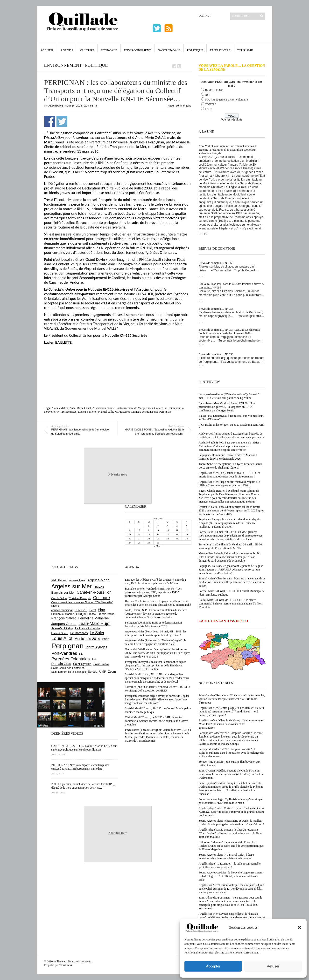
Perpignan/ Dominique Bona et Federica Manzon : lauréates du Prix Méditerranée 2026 (228, 457)
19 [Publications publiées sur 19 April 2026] (186, 534)
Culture (87, 50)
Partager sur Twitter (62, 121)
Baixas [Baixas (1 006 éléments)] (99, 587)
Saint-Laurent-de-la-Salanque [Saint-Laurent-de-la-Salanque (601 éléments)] (69, 672)
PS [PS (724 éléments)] (81, 654)
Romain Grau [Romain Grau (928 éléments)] (61, 664)
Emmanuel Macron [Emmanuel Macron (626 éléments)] (63, 614)
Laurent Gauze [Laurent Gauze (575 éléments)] (60, 633)
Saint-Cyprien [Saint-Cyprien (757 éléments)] (82, 664)
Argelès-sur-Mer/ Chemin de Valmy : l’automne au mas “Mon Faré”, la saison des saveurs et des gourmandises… (231, 724)
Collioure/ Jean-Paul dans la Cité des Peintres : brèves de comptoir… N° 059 (232, 286)
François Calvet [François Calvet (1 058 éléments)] (64, 618)
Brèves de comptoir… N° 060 (216, 263)
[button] (299, 927)
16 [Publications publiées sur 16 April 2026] (158, 534)
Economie (109, 50)
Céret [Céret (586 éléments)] (92, 610)
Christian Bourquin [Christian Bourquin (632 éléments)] (80, 598)
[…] (201, 233)
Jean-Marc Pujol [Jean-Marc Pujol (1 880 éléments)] (94, 623)
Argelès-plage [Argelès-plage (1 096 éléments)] (98, 580)
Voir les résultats (232, 120)
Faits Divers (220, 50)
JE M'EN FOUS (214, 90)
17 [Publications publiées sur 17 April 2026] (168, 534)
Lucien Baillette (87, 412)
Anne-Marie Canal (80, 408)
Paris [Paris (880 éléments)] (105, 639)
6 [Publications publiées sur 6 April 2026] (130, 530)
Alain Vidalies (60, 408)
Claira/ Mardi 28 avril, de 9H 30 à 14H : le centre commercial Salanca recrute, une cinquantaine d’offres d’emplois (230, 604)
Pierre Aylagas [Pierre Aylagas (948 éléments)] (97, 647)
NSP (208, 95)
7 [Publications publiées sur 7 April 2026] (139, 530)
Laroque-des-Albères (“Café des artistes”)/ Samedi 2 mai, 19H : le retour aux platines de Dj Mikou (229, 396)
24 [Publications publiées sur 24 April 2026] (168, 539)
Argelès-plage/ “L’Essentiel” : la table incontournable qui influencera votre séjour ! (230, 865)
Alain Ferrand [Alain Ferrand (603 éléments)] (59, 580)
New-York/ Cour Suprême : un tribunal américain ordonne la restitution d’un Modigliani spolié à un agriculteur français (228, 150)
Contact (205, 16)
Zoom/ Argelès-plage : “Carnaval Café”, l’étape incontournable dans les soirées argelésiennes (226, 856)
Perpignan (165, 412)
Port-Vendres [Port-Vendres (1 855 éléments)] (64, 653)
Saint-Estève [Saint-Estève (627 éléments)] (101, 664)
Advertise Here (118, 475)
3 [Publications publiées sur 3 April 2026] (168, 526)
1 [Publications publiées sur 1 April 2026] (149, 526)
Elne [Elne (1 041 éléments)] (101, 610)
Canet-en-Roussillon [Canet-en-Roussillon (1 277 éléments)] (94, 592)
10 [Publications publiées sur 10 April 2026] (168, 530)
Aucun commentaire (180, 106)
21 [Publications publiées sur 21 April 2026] (139, 539)
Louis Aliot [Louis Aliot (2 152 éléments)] (62, 638)
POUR (209, 109)
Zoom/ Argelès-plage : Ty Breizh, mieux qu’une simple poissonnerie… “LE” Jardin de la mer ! (231, 801)
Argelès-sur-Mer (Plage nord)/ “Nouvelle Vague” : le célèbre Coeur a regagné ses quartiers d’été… (229, 484)
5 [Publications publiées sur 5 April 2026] (186, 526)
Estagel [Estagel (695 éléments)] (81, 614)
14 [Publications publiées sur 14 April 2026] (139, 534)
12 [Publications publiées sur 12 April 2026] (186, 530)
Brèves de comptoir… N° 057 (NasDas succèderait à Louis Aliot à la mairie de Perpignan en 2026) (229, 332)
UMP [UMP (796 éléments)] (103, 672)
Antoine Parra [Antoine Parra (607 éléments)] (77, 580)
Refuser (273, 966)
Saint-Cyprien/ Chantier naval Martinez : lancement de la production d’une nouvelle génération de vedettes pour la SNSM (232, 582)
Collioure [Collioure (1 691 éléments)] (102, 598)
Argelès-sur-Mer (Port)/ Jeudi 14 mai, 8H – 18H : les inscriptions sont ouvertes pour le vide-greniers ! (229, 475)
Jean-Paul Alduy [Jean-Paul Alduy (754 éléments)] (62, 628)
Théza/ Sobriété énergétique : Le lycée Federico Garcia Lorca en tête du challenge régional (231, 466)
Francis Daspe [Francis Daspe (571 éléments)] (106, 614)
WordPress (66, 965)
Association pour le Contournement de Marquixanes (123, 408)
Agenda (67, 50)
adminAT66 (56, 106)
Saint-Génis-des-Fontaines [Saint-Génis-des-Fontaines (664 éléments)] (68, 668)
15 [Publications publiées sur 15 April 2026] (149, 534)
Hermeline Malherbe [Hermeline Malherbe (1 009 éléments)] (93, 618)
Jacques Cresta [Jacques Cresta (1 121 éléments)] (64, 624)
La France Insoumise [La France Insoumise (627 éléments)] (88, 628)
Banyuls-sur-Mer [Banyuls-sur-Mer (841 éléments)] (63, 593)
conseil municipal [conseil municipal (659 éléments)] (62, 610)
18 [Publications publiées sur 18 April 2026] (177, 534)
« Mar (157, 546)
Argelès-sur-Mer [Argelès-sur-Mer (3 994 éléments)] (72, 586)
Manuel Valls (106, 412)
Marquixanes (122, 412)
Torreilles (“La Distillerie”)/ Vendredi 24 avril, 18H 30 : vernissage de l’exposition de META (231, 546)
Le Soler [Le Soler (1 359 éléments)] (97, 633)
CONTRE (211, 104)
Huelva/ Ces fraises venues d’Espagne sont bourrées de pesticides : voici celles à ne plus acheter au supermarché (232, 435)
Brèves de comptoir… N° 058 (216, 309)
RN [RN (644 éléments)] (94, 659)
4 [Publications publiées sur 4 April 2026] (177, 526)
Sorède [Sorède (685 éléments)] (93, 672)
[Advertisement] (118, 358)
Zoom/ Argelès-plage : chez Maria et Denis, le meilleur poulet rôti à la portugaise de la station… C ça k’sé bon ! (231, 822)
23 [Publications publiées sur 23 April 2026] (158, 539)
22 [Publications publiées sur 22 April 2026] (149, 539)
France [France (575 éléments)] (92, 614)
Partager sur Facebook (50, 121)
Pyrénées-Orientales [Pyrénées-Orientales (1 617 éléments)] (71, 659)
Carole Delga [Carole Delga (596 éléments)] (59, 598)
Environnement (137, 50)
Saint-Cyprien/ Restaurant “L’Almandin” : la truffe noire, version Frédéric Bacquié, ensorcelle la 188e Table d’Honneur (232, 699)
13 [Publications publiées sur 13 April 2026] (130, 534)
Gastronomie (169, 50)
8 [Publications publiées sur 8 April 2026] (149, 530)
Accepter (213, 966)
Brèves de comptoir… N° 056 (216, 354)
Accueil (47, 50)
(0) (206, 233)
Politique (195, 50)
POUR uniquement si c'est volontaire (226, 100)
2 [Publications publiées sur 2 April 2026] (158, 526)
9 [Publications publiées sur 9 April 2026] (158, 530)
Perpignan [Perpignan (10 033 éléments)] (68, 646)
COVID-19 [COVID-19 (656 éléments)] (81, 610)
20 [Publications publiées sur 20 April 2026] (130, 539)
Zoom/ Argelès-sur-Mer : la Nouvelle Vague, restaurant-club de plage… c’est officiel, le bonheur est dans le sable (231, 876)
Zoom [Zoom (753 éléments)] (112, 672)
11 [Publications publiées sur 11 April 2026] (177, 530)
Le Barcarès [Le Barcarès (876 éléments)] (79, 633)
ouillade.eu (60, 961)
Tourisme (245, 50)
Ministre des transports (145, 412)
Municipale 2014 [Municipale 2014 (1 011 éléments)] (87, 639)
